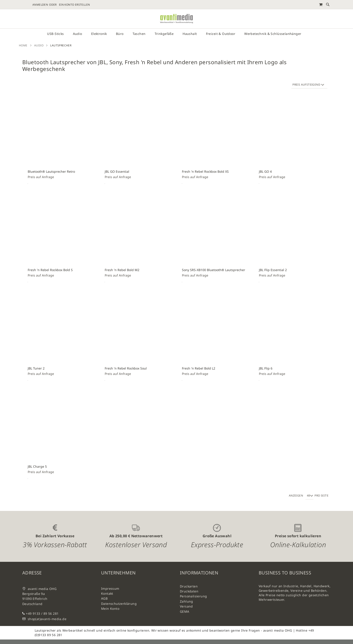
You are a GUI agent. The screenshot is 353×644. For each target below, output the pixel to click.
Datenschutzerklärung (119, 604)
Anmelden (40, 5)
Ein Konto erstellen (75, 5)
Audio (39, 45)
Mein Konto (110, 609)
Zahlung (187, 601)
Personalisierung (193, 596)
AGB (104, 598)
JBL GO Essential (117, 171)
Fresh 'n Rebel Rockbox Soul (126, 368)
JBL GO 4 (265, 171)
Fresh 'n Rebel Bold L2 (199, 368)
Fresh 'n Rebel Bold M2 (122, 270)
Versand (186, 606)
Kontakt (107, 593)
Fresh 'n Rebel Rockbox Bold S (50, 270)
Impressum (110, 588)
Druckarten (189, 586)
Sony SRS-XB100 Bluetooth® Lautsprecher (214, 270)
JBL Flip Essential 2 (273, 270)
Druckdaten (189, 591)
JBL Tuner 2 (36, 368)
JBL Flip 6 (266, 368)
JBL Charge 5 (37, 466)
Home (23, 45)
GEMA (185, 611)
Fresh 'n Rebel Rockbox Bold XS (205, 171)
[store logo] (176, 19)
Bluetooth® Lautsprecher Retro (51, 171)
